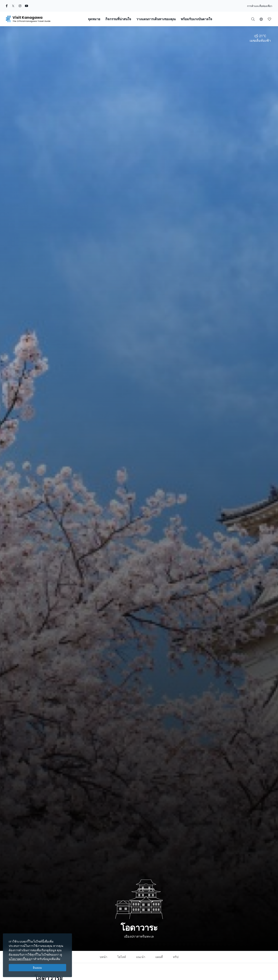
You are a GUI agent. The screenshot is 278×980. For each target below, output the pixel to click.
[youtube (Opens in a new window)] (27, 6)
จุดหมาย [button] (94, 19)
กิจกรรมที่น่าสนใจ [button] (118, 19)
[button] (261, 19)
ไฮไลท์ (122, 957)
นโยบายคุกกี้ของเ (20, 959)
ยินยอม (37, 968)
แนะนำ (141, 957)
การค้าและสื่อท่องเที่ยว (260, 6)
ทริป (176, 957)
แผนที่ (159, 957)
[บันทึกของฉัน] (269, 19)
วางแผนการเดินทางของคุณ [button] (156, 19)
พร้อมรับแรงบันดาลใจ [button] (197, 19)
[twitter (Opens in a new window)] (13, 6)
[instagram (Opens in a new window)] (20, 6)
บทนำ (103, 957)
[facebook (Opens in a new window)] (7, 6)
